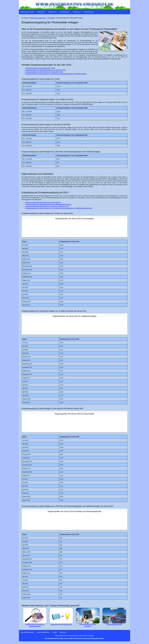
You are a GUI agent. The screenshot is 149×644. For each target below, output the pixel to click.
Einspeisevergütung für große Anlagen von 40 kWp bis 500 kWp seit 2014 (47, 206)
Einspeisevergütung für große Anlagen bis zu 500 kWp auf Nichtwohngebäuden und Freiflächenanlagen (56, 74)
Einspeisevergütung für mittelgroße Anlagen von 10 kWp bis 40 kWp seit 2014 (48, 204)
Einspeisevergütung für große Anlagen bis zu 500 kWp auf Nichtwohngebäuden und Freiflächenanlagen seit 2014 (59, 208)
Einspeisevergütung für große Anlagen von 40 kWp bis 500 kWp (44, 72)
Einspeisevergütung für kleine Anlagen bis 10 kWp (40, 68)
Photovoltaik (51, 18)
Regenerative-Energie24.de (38, 18)
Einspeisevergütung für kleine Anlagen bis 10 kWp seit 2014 (43, 202)
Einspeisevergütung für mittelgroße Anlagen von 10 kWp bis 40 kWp (45, 70)
